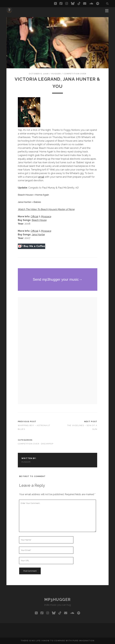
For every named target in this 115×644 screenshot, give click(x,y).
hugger (56, 74)
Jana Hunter (38, 235)
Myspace (46, 216)
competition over (75, 74)
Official (34, 216)
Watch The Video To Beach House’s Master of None (46, 209)
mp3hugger (57, 600)
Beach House (39, 220)
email (41, 177)
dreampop (47, 444)
